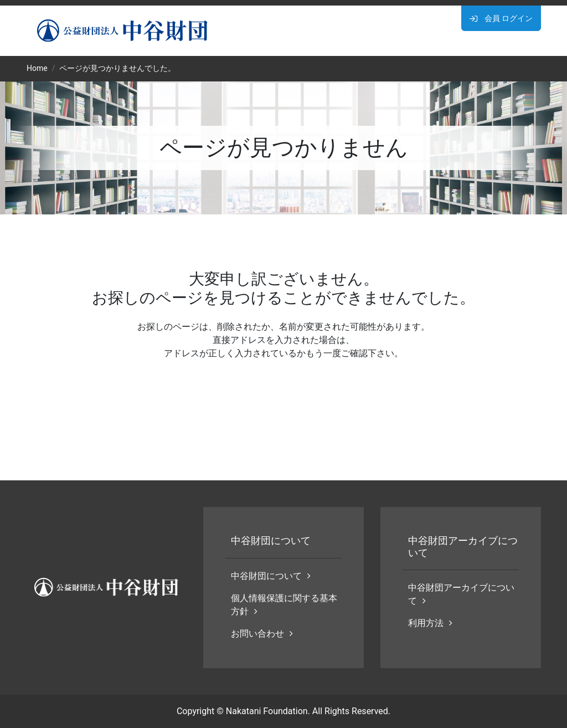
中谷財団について (271, 576)
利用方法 (430, 623)
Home (37, 68)
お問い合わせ (262, 634)
